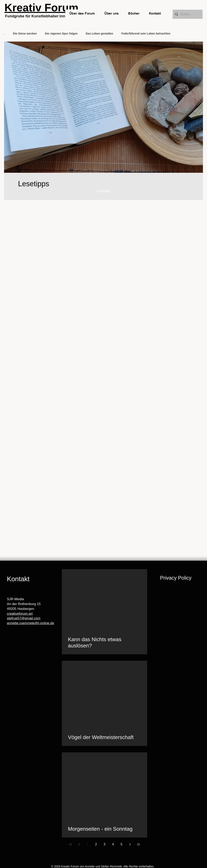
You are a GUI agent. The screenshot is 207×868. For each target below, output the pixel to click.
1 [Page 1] (88, 844)
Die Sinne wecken (25, 34)
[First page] (71, 844)
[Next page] (130, 844)
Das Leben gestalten (99, 34)
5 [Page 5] (122, 844)
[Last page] (138, 844)
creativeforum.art (20, 614)
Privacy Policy (176, 578)
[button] (82, 13)
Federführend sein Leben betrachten (146, 34)
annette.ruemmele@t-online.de (31, 623)
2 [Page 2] (96, 844)
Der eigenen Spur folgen (61, 34)
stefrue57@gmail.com (24, 618)
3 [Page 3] (105, 844)
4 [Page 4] (113, 844)
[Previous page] (79, 844)
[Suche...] (187, 14)
